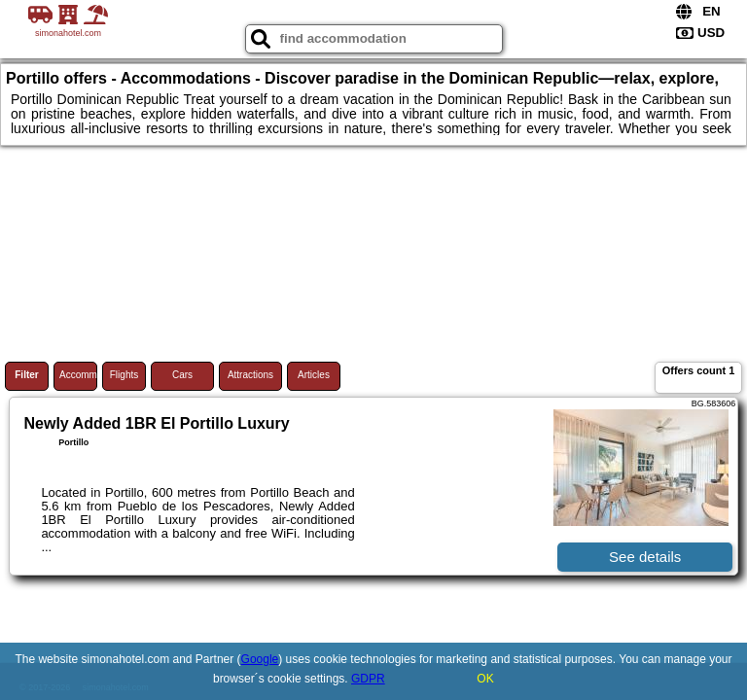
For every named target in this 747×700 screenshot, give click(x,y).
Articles (314, 375)
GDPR (368, 679)
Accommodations (78, 375)
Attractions (250, 375)
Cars (182, 375)
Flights (124, 375)
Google (260, 659)
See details (645, 557)
